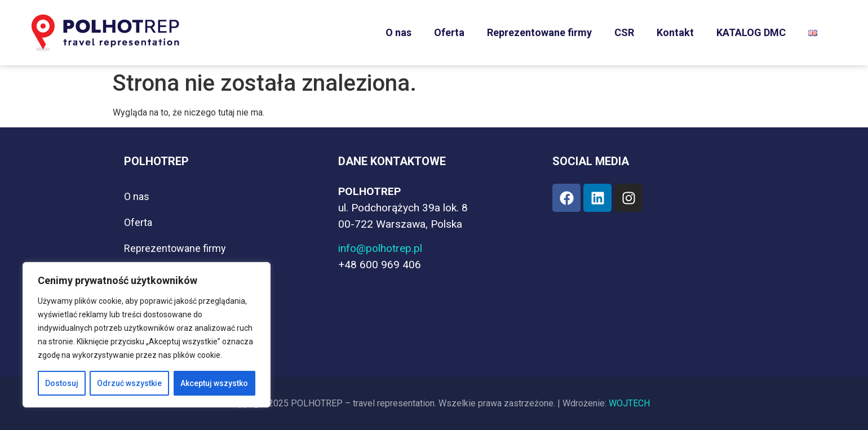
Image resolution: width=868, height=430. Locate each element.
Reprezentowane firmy (539, 32)
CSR (624, 32)
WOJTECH (629, 403)
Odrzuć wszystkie (129, 383)
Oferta (449, 32)
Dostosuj (62, 383)
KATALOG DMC (751, 32)
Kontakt (675, 32)
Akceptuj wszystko (214, 383)
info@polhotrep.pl (380, 248)
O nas (398, 32)
